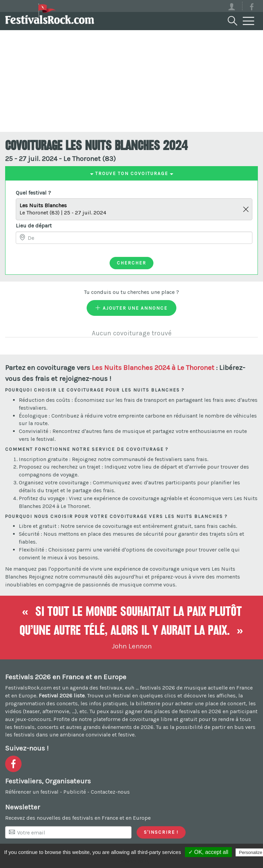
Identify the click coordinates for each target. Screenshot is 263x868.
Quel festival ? (33, 193)
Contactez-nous (110, 792)
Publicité (75, 792)
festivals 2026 (158, 688)
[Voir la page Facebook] (252, 8)
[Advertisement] (131, 80)
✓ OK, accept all (208, 852)
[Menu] (249, 21)
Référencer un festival (32, 792)
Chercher (131, 263)
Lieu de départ (34, 226)
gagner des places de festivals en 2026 (173, 711)
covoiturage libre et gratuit (163, 719)
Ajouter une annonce (131, 308)
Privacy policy (135, 861)
